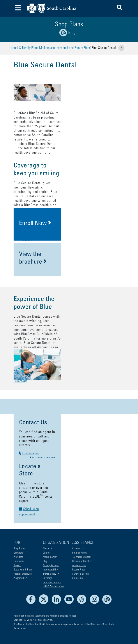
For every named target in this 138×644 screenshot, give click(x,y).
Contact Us (78, 549)
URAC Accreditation (53, 587)
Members (18, 553)
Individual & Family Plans (22, 48)
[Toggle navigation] (18, 8)
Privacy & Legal (51, 566)
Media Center (50, 557)
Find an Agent (80, 553)
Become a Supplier (82, 561)
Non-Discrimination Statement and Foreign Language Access (45, 616)
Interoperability (51, 570)
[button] (119, 8)
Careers (47, 553)
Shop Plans (19, 549)
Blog (45, 561)
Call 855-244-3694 (99, 444)
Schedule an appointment (43, 488)
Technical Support (81, 557)
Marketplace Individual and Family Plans (65, 48)
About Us (48, 549)
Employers (19, 561)
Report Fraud (79, 570)
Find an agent (35, 444)
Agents (17, 566)
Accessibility (79, 566)
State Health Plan (23, 570)
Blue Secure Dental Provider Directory (44, 338)
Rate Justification (52, 582)
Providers (18, 557)
